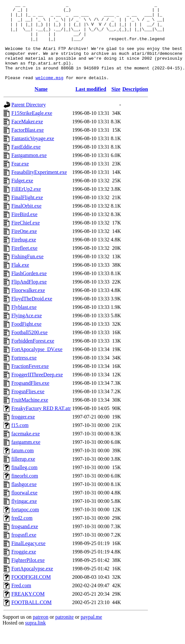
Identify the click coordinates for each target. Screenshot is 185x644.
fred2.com (22, 534)
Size (116, 105)
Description (135, 105)
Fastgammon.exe (29, 171)
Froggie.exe (24, 567)
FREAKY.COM (28, 609)
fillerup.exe (23, 474)
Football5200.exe (30, 348)
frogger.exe (23, 432)
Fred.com (21, 601)
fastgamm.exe (26, 458)
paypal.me (91, 632)
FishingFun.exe (27, 272)
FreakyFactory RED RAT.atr (41, 424)
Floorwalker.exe (28, 306)
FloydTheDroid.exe (32, 314)
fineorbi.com (25, 491)
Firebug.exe (24, 255)
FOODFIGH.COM (31, 593)
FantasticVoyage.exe (33, 154)
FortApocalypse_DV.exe (37, 365)
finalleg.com (24, 483)
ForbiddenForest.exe (33, 356)
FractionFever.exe (30, 382)
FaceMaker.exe (27, 137)
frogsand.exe (25, 542)
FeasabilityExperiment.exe (39, 188)
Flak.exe (20, 280)
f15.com (20, 441)
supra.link (35, 638)
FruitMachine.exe (30, 415)
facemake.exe (25, 449)
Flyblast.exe (24, 323)
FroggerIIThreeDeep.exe (37, 390)
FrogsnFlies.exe (28, 407)
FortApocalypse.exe (32, 584)
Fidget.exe (22, 196)
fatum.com (23, 466)
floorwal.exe (24, 508)
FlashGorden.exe (29, 289)
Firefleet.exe (24, 264)
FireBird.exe (24, 230)
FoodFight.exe (26, 340)
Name (41, 105)
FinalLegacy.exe (28, 559)
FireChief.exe (26, 238)
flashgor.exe (24, 500)
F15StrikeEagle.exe (32, 129)
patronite (64, 632)
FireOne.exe (24, 247)
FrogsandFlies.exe (30, 399)
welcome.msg (49, 93)
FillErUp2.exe (26, 205)
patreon (41, 632)
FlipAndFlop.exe (29, 297)
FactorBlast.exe (28, 146)
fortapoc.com (25, 525)
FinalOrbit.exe (26, 221)
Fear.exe (20, 179)
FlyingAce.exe (27, 331)
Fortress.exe (24, 373)
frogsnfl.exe (24, 550)
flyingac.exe (24, 517)
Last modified (91, 105)
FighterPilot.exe (28, 576)
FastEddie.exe (26, 162)
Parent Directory (29, 120)
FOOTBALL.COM (31, 618)
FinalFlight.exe (27, 213)
